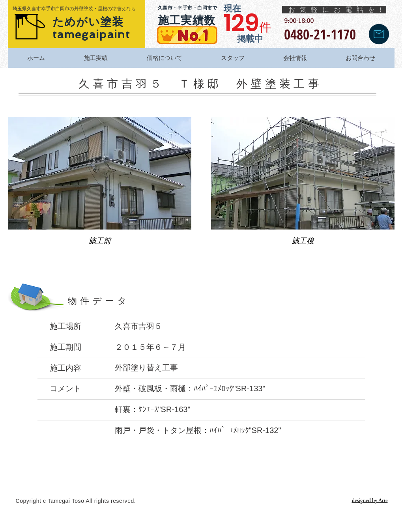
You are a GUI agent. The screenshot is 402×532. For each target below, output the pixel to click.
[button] (100, 188)
